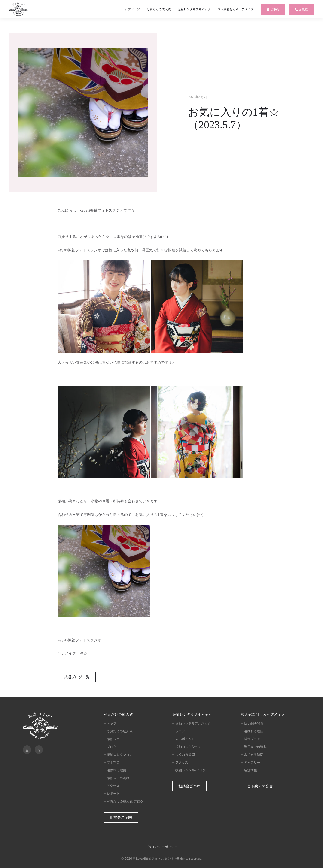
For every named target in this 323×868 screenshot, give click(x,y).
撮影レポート (115, 739)
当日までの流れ (254, 747)
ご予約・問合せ (260, 786)
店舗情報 (249, 770)
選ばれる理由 (115, 770)
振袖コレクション (118, 754)
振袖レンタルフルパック (194, 9)
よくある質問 (183, 754)
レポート (112, 793)
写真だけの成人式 (159, 9)
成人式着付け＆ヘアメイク (236, 9)
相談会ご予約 (121, 817)
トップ (110, 723)
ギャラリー (250, 762)
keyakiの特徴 (252, 723)
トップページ (131, 9)
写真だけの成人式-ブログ (123, 801)
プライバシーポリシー (161, 847)
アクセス (111, 786)
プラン (179, 731)
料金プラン (250, 739)
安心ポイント (183, 739)
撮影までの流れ (116, 778)
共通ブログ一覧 (77, 677)
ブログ (110, 747)
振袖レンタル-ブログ (189, 770)
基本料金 (112, 762)
